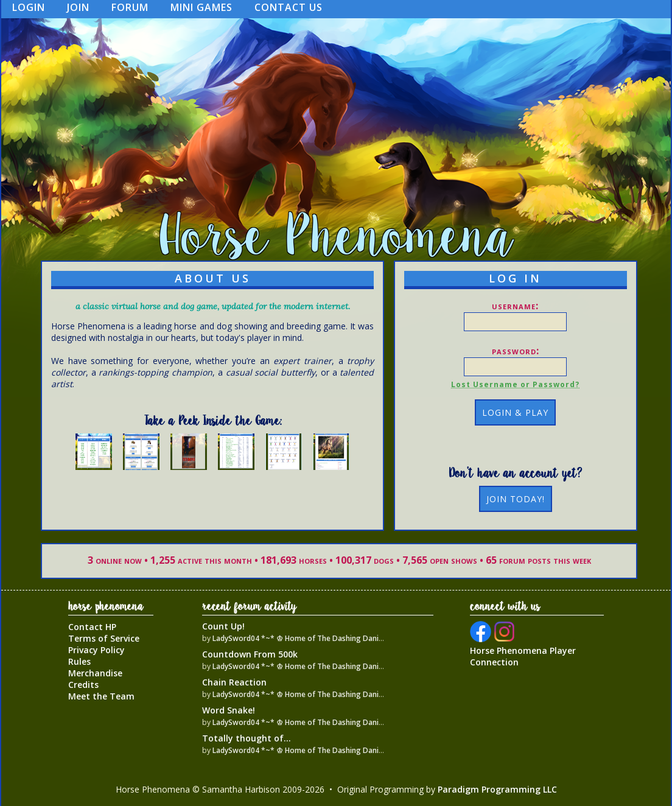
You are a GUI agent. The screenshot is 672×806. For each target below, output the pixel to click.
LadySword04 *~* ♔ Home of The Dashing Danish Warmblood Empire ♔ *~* (345, 638)
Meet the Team (101, 696)
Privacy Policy (96, 650)
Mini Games (201, 7)
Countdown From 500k (250, 654)
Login (29, 7)
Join (78, 7)
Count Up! (223, 626)
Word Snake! (229, 710)
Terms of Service (104, 638)
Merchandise (95, 673)
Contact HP (92, 627)
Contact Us (289, 7)
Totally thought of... (247, 738)
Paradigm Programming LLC (497, 789)
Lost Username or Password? (515, 384)
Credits (83, 685)
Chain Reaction (234, 682)
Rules (79, 661)
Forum (130, 7)
